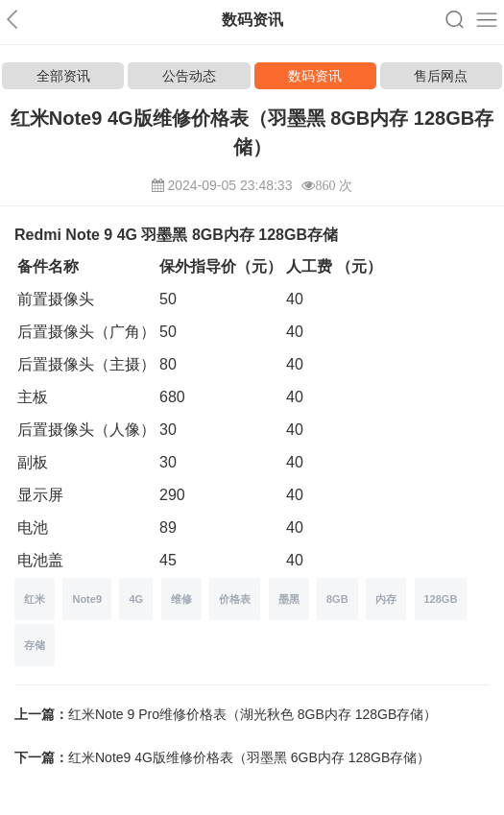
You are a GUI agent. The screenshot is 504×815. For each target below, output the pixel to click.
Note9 (87, 599)
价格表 (235, 599)
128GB (441, 599)
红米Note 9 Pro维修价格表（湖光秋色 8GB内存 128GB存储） (252, 714)
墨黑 (289, 599)
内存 (386, 599)
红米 (35, 599)
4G (136, 599)
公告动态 (189, 76)
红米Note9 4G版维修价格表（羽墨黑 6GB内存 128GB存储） (249, 757)
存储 (35, 645)
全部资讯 (63, 76)
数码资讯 (315, 76)
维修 (181, 599)
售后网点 (441, 76)
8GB (337, 599)
